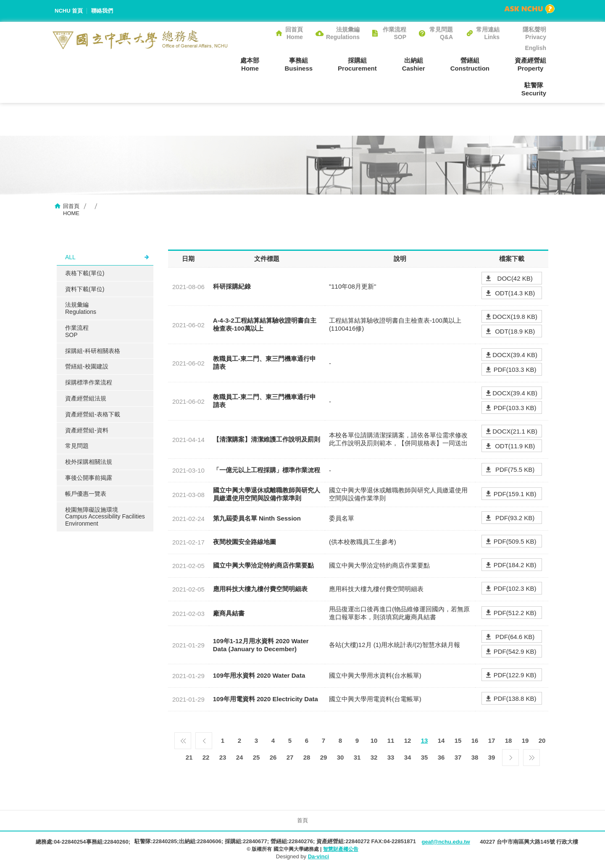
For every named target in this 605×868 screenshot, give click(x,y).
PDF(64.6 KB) (515, 637)
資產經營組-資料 (87, 430)
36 (441, 757)
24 (240, 757)
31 (357, 757)
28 (307, 757)
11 (391, 740)
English (535, 48)
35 (425, 757)
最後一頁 (531, 755)
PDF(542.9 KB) (515, 651)
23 (223, 757)
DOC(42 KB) (515, 278)
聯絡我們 (102, 11)
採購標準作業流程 (89, 382)
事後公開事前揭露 (89, 478)
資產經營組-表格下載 (93, 414)
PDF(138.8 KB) (515, 698)
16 (475, 740)
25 (256, 757)
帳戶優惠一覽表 (86, 494)
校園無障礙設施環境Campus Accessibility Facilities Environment (105, 517)
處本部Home (250, 64)
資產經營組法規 (86, 398)
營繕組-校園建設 (87, 366)
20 (542, 740)
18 (509, 740)
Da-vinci (319, 856)
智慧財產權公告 (341, 849)
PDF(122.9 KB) (515, 675)
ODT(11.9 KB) (515, 446)
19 (525, 740)
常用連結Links (488, 33)
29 (324, 757)
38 (475, 757)
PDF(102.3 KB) (515, 588)
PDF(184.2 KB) (515, 565)
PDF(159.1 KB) (515, 494)
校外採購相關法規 (89, 462)
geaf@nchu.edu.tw (446, 842)
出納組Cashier (414, 64)
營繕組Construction (470, 64)
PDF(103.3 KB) (515, 370)
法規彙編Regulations (343, 33)
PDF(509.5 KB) (515, 541)
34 (408, 757)
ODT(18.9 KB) (515, 331)
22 (206, 757)
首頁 (302, 820)
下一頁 (510, 755)
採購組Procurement (357, 64)
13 (425, 740)
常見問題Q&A (441, 33)
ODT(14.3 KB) (515, 293)
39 (492, 757)
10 (374, 740)
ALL (70, 257)
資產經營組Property (530, 64)
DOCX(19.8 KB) (515, 317)
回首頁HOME (71, 210)
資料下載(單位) (85, 289)
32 (374, 757)
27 (290, 757)
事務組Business (299, 64)
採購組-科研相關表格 (93, 351)
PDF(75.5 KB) (515, 470)
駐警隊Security (534, 89)
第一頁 (183, 739)
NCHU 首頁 (69, 11)
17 (492, 740)
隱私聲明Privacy (534, 33)
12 (408, 740)
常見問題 (77, 446)
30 (341, 757)
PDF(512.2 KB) (515, 613)
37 (458, 757)
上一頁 (204, 739)
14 (441, 740)
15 (458, 740)
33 (391, 757)
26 (273, 757)
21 (189, 757)
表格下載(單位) (85, 273)
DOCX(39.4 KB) (515, 355)
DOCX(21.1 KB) (515, 431)
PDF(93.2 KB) (515, 518)
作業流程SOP (395, 33)
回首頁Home (294, 33)
